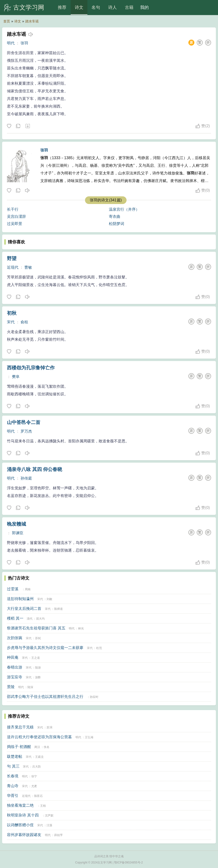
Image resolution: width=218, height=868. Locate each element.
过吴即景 (15, 224)
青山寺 (13, 786)
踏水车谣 (32, 21)
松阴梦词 (117, 224)
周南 (28, 589)
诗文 (79, 7)
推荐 (62, 7)
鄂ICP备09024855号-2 (128, 863)
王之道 (36, 658)
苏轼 (38, 638)
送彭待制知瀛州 (20, 599)
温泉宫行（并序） (124, 209)
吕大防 (37, 767)
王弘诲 (89, 737)
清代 (30, 619)
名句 (96, 7)
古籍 (129, 7)
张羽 (24, 43)
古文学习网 (29, 7)
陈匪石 (38, 796)
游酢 (38, 677)
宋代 (11, 322)
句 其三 (13, 766)
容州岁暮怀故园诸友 (24, 835)
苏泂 (49, 727)
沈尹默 (49, 816)
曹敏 (28, 267)
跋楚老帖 (15, 756)
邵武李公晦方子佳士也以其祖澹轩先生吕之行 (45, 697)
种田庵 (13, 657)
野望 (12, 258)
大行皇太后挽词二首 (24, 609)
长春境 (13, 776)
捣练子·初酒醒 (19, 747)
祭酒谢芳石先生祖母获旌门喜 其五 (36, 628)
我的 (144, 7)
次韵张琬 (15, 638)
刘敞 (49, 599)
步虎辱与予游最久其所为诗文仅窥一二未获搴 (45, 648)
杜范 (99, 648)
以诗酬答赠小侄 (20, 825)
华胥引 (13, 796)
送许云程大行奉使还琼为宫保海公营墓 (39, 737)
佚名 (47, 747)
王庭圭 (39, 757)
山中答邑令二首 (24, 422)
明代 (11, 43)
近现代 (13, 267)
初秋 (12, 313)
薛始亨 (58, 835)
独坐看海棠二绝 (20, 805)
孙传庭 (26, 478)
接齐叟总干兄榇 (20, 727)
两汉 (37, 747)
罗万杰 (26, 431)
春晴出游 (15, 667)
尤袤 (34, 786)
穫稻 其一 (15, 618)
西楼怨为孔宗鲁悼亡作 (31, 368)
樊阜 (16, 377)
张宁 (34, 776)
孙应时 (94, 697)
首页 (7, 21)
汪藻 (49, 825)
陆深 (30, 687)
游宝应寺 (15, 677)
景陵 (11, 687)
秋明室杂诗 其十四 (23, 815)
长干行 (13, 209)
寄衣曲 (115, 217)
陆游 (38, 668)
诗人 (112, 7)
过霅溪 (13, 589)
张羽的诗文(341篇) (106, 200)
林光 (81, 628)
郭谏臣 (18, 533)
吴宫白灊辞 (16, 217)
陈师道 (58, 609)
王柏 (43, 806)
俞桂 (24, 322)
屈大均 (40, 619)
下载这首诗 (27, 126)
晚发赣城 (16, 524)
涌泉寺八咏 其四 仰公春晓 (35, 469)
